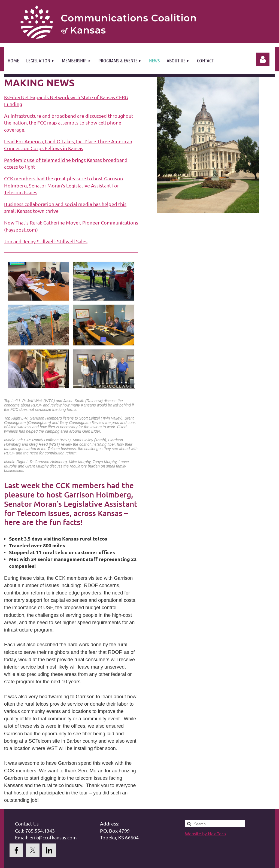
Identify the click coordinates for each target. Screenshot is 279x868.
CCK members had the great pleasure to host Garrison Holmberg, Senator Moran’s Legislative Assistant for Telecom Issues (63, 185)
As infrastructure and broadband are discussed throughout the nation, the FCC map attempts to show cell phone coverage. (69, 122)
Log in (263, 59)
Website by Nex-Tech (205, 833)
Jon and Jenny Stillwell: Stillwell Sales (46, 241)
